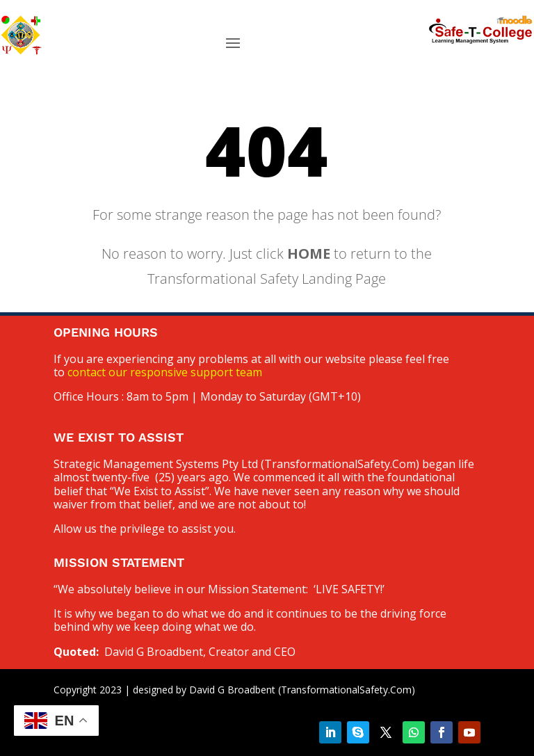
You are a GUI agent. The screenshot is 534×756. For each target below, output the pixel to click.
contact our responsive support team (165, 372)
